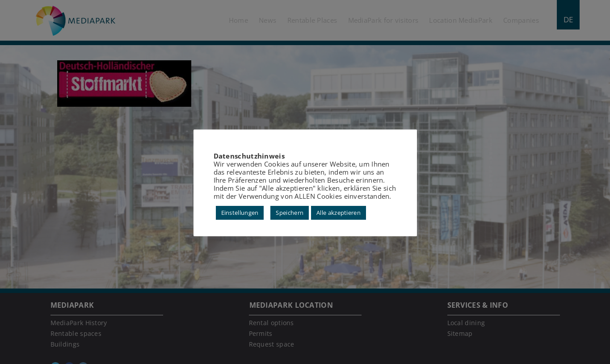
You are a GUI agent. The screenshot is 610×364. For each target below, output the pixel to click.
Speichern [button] (290, 213)
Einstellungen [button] (240, 213)
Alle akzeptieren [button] (339, 213)
